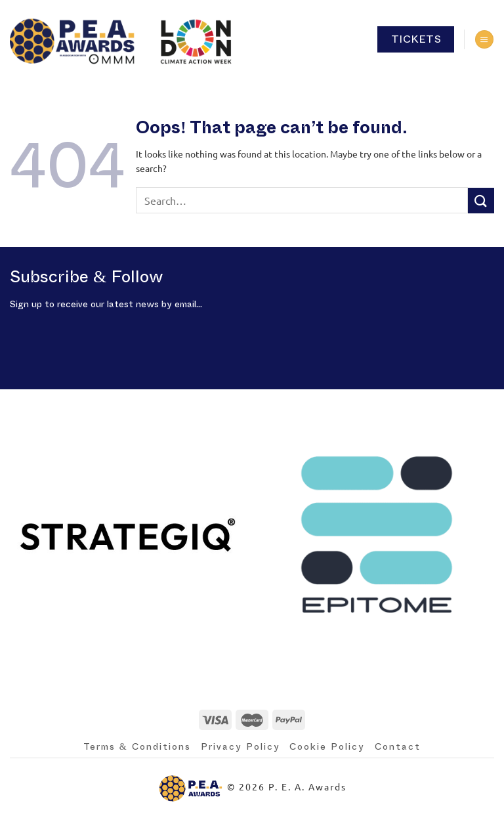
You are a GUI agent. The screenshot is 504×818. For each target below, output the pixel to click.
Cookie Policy (327, 747)
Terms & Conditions (137, 747)
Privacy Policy (241, 747)
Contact (398, 747)
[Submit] (481, 201)
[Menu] (484, 40)
